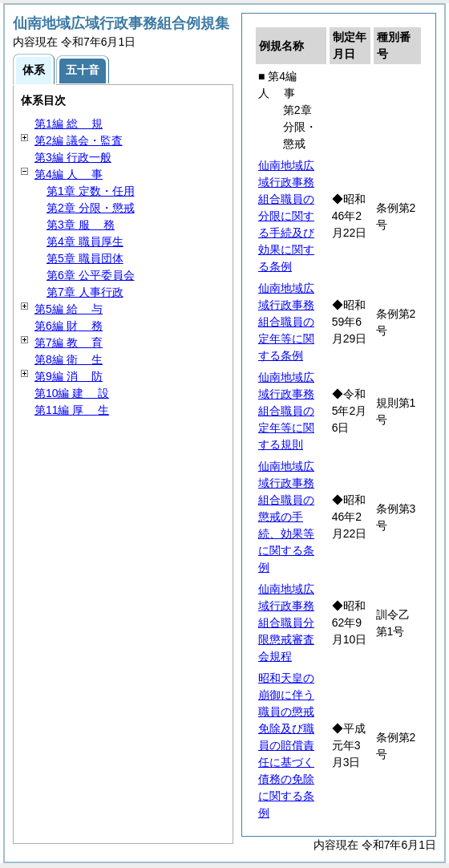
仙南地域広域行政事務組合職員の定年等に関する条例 (286, 322)
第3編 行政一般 (73, 157)
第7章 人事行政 (85, 292)
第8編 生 (69, 359)
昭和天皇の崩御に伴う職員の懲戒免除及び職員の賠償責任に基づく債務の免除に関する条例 (286, 745)
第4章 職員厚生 (85, 241)
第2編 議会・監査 (79, 140)
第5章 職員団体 (85, 258)
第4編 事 (69, 174)
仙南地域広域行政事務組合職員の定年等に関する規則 (286, 411)
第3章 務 (81, 225)
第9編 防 (69, 376)
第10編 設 (72, 393)
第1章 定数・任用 (91, 191)
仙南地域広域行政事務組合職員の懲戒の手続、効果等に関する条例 (286, 517)
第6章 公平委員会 (91, 275)
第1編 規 (69, 124)
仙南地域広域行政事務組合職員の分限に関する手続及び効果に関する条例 (286, 216)
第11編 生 (72, 410)
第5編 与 (69, 309)
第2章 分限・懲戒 (91, 208)
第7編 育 (69, 343)
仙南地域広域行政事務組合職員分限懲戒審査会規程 (286, 623)
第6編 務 (69, 326)
